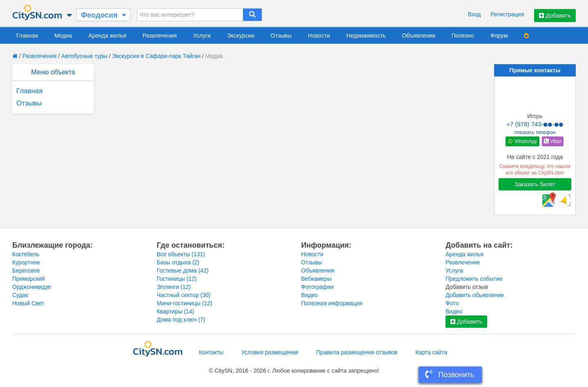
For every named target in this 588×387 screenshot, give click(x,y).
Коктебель (26, 254)
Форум (499, 36)
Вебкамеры (316, 279)
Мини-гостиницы (185, 303)
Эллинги (174, 287)
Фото (452, 303)
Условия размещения (270, 352)
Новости (319, 36)
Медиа (63, 36)
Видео (310, 295)
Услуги (202, 36)
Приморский (29, 279)
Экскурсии (241, 36)
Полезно (463, 36)
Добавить (555, 16)
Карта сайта (431, 352)
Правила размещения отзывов (357, 352)
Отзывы (281, 36)
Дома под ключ (181, 320)
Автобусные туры (84, 56)
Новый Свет (28, 303)
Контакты (211, 352)
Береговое (26, 271)
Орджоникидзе (32, 287)
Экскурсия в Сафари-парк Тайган (157, 56)
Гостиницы (177, 279)
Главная (27, 36)
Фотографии (318, 287)
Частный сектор (184, 295)
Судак (20, 295)
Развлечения (160, 36)
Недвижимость (366, 36)
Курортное (26, 262)
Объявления (419, 36)
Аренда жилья (107, 36)
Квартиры (176, 311)
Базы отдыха (178, 262)
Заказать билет (535, 184)
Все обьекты (181, 254)
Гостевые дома (183, 271)
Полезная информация (332, 303)
